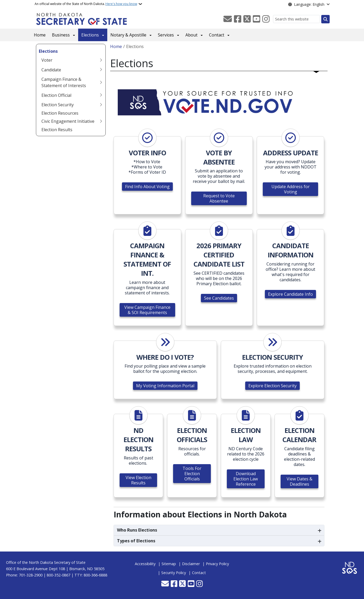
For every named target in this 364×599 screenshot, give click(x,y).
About (191, 35)
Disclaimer (191, 564)
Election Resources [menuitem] (60, 113)
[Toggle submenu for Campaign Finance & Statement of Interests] (101, 82)
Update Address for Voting (291, 189)
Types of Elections (136, 541)
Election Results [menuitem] (57, 130)
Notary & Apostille (128, 35)
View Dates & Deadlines (299, 481)
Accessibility (145, 564)
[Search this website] (296, 19)
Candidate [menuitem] (51, 70)
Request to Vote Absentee (219, 198)
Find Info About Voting (147, 187)
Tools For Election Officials (192, 474)
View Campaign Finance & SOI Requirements (147, 310)
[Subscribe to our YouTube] (256, 19)
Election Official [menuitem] (56, 95)
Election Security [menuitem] (58, 105)
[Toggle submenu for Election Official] (101, 95)
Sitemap (169, 564)
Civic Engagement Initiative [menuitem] (68, 121)
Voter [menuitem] (47, 60)
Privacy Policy (217, 564)
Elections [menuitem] (48, 51)
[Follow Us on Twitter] (247, 19)
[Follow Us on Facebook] (238, 19)
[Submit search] (325, 19)
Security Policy (174, 573)
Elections (90, 35)
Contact (217, 35)
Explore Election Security (272, 386)
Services (166, 35)
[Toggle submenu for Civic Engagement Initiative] (101, 121)
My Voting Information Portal (165, 386)
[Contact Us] (228, 19)
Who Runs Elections (137, 530)
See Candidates (219, 298)
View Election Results (138, 480)
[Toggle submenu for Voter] (101, 60)
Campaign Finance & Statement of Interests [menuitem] (64, 82)
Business (61, 35)
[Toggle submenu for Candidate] (101, 70)
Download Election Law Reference (246, 479)
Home (40, 35)
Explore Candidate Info (290, 294)
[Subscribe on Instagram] (266, 19)
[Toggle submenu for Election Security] (101, 105)
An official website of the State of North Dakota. (86, 4)
